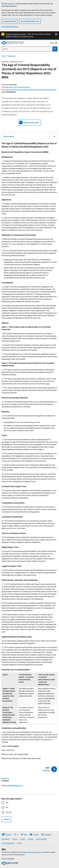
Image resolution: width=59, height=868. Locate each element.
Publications (12, 56)
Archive (15, 839)
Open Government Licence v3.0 (33, 852)
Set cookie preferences (10, 27)
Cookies (31, 839)
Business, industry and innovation (16, 90)
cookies (10, 4)
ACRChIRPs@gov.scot (14, 786)
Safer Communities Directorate (20, 87)
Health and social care (49, 90)
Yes (7, 802)
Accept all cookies (10, 21)
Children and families (35, 90)
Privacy (19, 843)
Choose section (29, 136)
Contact (23, 839)
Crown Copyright (41, 839)
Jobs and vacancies (8, 843)
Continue (6, 819)
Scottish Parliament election (16, 34)
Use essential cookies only (30, 21)
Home (4, 56)
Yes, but (9, 812)
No (7, 807)
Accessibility (6, 839)
